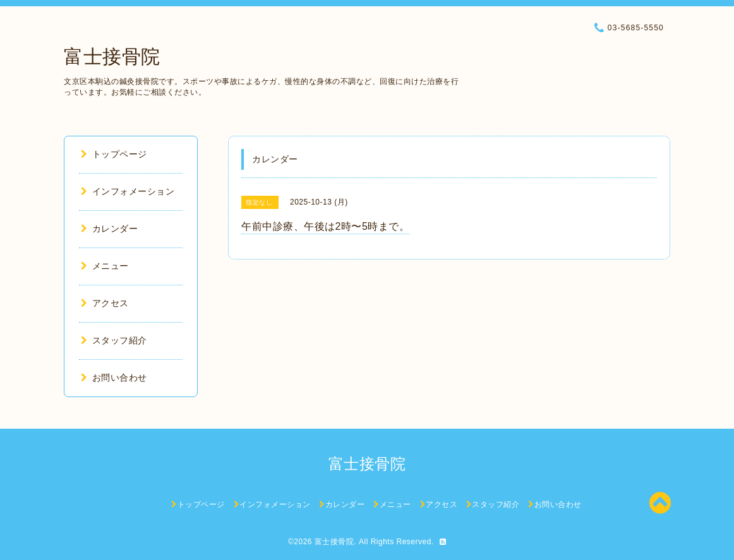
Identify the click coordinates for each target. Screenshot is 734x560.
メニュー (105, 266)
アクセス (105, 303)
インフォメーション (128, 191)
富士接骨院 (112, 57)
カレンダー (109, 229)
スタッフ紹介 (114, 340)
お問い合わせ (114, 378)
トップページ (114, 154)
